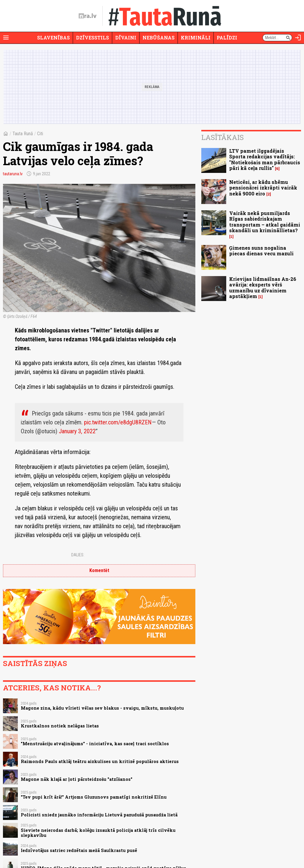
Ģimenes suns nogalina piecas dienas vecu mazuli (261, 251)
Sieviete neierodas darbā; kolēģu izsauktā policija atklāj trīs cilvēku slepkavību (98, 833)
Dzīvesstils (92, 38)
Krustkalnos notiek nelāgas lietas (60, 726)
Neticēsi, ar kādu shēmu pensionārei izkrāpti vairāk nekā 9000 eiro (263, 188)
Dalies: (78, 555)
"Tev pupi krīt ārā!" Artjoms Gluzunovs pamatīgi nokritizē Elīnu (94, 797)
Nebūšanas (159, 38)
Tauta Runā (23, 134)
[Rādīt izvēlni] (6, 38)
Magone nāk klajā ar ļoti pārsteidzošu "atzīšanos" (77, 779)
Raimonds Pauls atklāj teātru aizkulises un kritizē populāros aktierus (100, 761)
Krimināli (196, 38)
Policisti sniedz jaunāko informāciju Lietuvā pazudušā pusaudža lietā (99, 815)
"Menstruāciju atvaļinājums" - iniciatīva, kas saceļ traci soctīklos (95, 744)
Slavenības (53, 38)
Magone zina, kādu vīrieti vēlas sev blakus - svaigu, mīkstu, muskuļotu (102, 708)
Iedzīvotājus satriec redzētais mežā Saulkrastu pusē (79, 850)
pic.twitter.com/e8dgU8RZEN (118, 422)
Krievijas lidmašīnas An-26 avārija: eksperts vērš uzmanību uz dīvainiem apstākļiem (263, 288)
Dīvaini (126, 38)
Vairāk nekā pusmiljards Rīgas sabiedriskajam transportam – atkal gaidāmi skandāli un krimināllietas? (265, 222)
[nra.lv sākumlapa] (88, 16)
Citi (40, 134)
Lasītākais (223, 137)
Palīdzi (227, 38)
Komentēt (99, 570)
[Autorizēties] (298, 38)
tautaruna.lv (13, 174)
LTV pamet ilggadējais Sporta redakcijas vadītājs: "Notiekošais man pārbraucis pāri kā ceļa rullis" (265, 159)
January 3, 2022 (77, 431)
